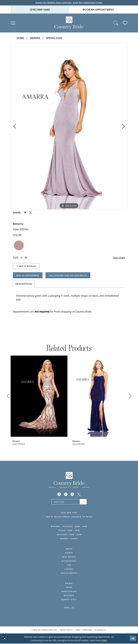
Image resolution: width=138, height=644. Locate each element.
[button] (13, 23)
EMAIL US (69, 608)
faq (69, 566)
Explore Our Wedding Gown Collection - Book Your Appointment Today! (69, 3)
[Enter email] (69, 502)
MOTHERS (69, 596)
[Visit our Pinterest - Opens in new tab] (66, 495)
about (69, 549)
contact (69, 570)
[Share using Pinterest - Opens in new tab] (25, 213)
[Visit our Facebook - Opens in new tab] (59, 495)
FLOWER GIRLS (69, 600)
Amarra (35, 38)
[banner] (69, 23)
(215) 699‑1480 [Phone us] (40, 9)
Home (20, 38)
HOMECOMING (69, 592)
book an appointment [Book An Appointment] (98, 9)
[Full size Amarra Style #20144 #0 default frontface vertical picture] (69, 126)
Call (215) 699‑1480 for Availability (70, 276)
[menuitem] (40, 9)
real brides (69, 558)
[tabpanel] (69, 126)
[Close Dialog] (5, 639)
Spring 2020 (54, 38)
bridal (69, 584)
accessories (69, 562)
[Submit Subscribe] (83, 502)
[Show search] (116, 23)
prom (69, 588)
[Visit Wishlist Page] (125, 23)
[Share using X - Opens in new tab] (30, 213)
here (104, 641)
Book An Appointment (29, 276)
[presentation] (39, 397)
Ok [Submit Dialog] (133, 639)
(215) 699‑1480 (69, 513)
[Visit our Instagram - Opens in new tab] (72, 495)
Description (24, 284)
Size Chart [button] (119, 258)
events (69, 554)
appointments (69, 574)
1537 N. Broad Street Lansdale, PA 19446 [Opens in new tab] (69, 517)
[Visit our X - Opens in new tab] (79, 495)
